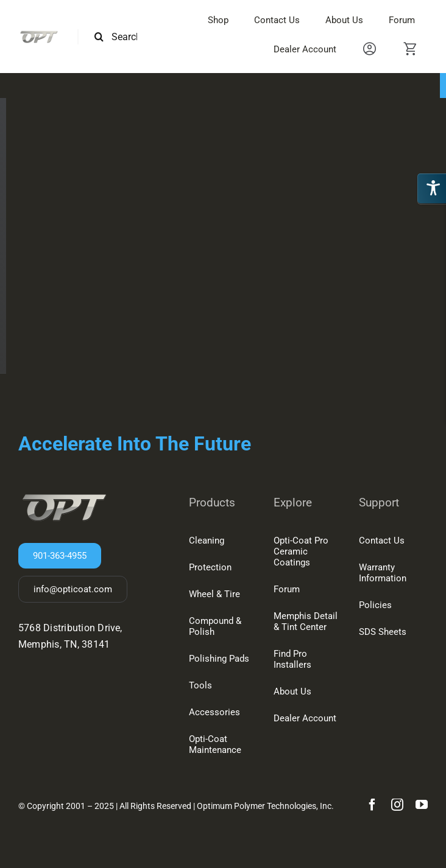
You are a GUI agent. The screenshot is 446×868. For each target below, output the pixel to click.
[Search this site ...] (121, 37)
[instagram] (397, 805)
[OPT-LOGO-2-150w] (39, 34)
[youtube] (422, 805)
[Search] (99, 37)
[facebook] (372, 805)
